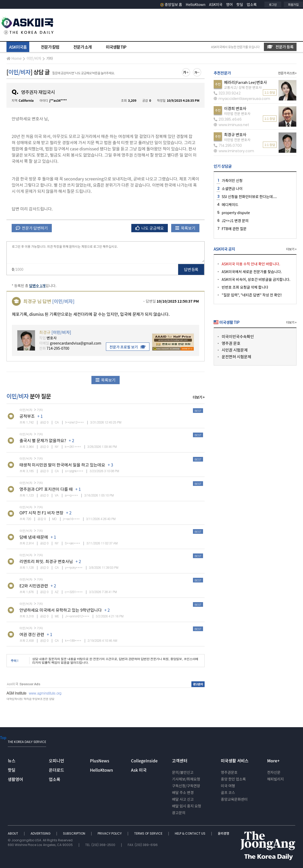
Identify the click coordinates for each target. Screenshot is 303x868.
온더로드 (57, 770)
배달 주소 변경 (183, 792)
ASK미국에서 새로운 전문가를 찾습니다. (252, 272)
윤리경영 (223, 833)
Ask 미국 (139, 770)
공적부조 (27, 416)
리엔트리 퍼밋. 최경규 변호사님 (46, 561)
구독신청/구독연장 (186, 786)
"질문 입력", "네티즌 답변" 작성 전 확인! (252, 295)
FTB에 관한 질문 (234, 229)
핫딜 (240, 4)
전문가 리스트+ (287, 73)
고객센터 (180, 761)
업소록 (252, 4)
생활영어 (15, 779)
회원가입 (293, 4)
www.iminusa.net (231, 125)
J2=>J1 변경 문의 (235, 221)
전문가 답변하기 (32, 228)
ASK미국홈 (18, 47)
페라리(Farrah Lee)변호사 (246, 82)
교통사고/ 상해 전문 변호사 (243, 87)
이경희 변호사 (235, 108)
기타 (49, 58)
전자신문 (274, 772)
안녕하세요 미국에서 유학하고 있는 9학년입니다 (61, 610)
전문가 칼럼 (50, 47)
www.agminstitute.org (45, 693)
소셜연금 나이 (232, 188)
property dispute (236, 213)
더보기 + (199, 397)
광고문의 (179, 813)
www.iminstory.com (234, 151)
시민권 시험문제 (235, 350)
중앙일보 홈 (171, 4)
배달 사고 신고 (183, 799)
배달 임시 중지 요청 (186, 806)
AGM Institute (16, 693)
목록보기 (185, 228)
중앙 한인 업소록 (233, 779)
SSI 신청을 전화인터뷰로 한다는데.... (249, 196)
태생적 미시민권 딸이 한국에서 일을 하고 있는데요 (62, 465)
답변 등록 (191, 269)
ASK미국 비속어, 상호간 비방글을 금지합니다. (256, 279)
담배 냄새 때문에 (34, 537)
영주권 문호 (231, 343)
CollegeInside (144, 761)
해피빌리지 (275, 779)
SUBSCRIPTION (74, 833)
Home (14, 58)
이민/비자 (34, 58)
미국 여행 (228, 786)
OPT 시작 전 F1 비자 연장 (41, 513)
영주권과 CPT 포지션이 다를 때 (46, 489)
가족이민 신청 (232, 180)
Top (3, 738)
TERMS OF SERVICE (149, 833)
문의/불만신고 (183, 772)
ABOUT (13, 833)
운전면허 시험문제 (236, 357)
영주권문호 (229, 772)
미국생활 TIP (116, 47)
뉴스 (12, 761)
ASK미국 (216, 4)
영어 (229, 4)
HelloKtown (196, 4)
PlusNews (99, 761)
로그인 (273, 4)
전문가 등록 (280, 47)
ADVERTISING (41, 833)
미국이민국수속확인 (238, 336)
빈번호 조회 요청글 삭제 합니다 (245, 287)
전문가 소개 (82, 47)
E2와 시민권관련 (34, 586)
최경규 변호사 (235, 134)
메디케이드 (230, 205)
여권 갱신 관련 (32, 634)
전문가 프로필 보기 (128, 347)
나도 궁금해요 (150, 228)
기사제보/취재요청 (186, 779)
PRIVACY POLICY (110, 833)
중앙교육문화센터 (234, 799)
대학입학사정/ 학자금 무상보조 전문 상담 (30, 699)
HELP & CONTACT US (190, 833)
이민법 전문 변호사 (237, 114)
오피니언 (57, 761)
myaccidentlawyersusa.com (242, 99)
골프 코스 (228, 792)
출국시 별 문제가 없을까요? (43, 440)
